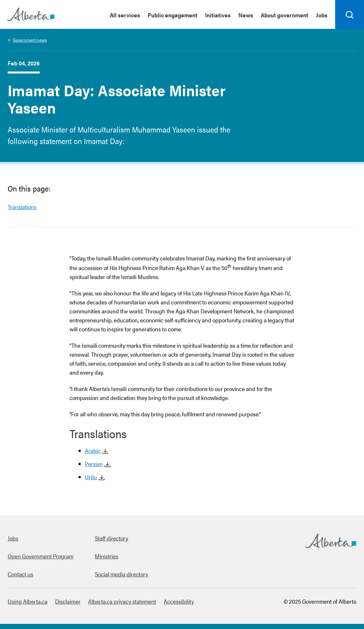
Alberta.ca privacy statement (122, 601)
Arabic (93, 450)
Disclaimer (68, 601)
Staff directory (112, 538)
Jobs (13, 538)
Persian (94, 464)
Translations (22, 207)
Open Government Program (41, 556)
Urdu (91, 477)
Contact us (21, 574)
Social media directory (121, 574)
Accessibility (179, 601)
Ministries (107, 556)
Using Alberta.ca (28, 601)
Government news (30, 40)
